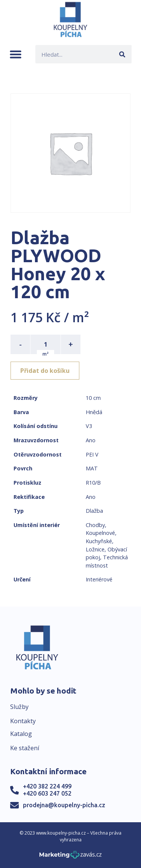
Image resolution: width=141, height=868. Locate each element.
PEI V (92, 454)
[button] (16, 54)
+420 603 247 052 (47, 793)
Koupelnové (100, 533)
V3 (89, 426)
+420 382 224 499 (47, 786)
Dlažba (94, 511)
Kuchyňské (99, 541)
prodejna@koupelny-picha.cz (64, 805)
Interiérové (99, 579)
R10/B (93, 483)
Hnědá (94, 412)
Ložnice (95, 549)
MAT (92, 468)
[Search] (122, 54)
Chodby (95, 525)
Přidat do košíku (45, 371)
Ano (91, 440)
